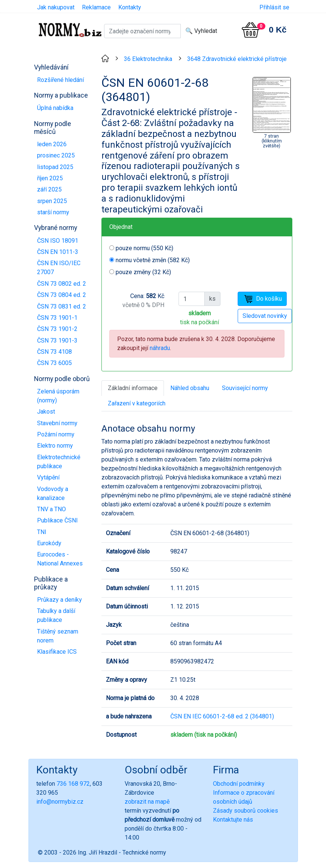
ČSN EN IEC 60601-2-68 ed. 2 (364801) (222, 716)
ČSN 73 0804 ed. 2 (62, 295)
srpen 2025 (52, 201)
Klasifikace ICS (57, 652)
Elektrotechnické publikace (59, 462)
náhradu (160, 348)
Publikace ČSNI (57, 520)
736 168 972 (73, 784)
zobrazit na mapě (147, 802)
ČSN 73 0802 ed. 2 (62, 284)
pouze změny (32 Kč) (143, 272)
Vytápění (48, 477)
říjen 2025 (50, 178)
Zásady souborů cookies (246, 811)
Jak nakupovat (56, 7)
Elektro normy (55, 446)
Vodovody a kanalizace (53, 493)
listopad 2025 (55, 167)
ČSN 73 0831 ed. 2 (62, 306)
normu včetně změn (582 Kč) (153, 260)
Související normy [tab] (245, 388)
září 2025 (49, 189)
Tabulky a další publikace (56, 615)
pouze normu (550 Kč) (144, 248)
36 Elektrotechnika (148, 59)
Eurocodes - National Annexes (60, 559)
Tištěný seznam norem (58, 636)
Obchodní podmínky (239, 784)
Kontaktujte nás (233, 820)
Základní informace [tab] (133, 388)
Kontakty (130, 7)
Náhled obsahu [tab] (190, 388)
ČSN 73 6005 (54, 363)
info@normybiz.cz (60, 802)
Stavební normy (57, 423)
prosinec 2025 (56, 155)
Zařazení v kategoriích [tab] (137, 403)
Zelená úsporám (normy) (58, 396)
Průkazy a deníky (60, 600)
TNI (42, 532)
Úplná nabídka (55, 108)
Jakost (46, 412)
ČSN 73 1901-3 (57, 341)
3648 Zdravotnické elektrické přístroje (237, 59)
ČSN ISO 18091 (58, 241)
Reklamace (96, 7)
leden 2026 (52, 144)
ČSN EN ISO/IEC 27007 (59, 268)
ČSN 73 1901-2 (57, 329)
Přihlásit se (274, 7)
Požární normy (56, 434)
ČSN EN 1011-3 (58, 252)
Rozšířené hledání (60, 80)
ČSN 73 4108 (54, 352)
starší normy (53, 212)
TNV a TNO (51, 509)
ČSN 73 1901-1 (57, 318)
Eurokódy (49, 543)
